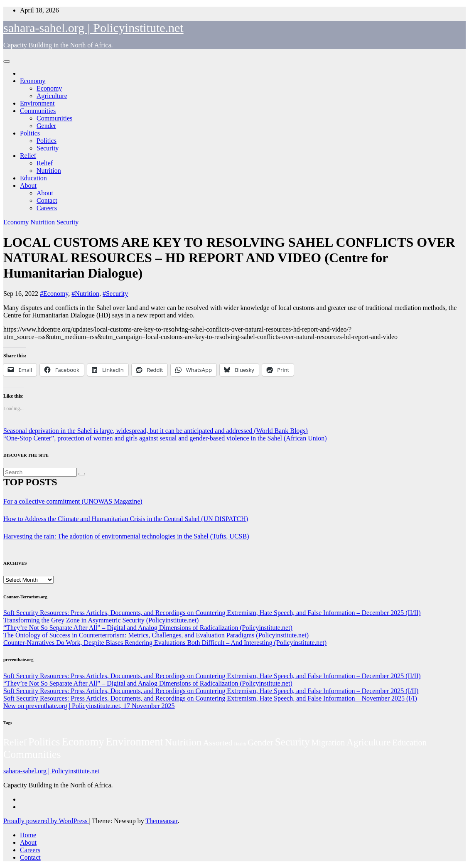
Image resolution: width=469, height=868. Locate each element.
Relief (28, 156)
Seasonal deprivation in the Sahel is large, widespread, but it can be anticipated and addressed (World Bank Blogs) (156, 431)
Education (33, 178)
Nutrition (49, 171)
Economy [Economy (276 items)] (83, 742)
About (28, 186)
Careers (47, 208)
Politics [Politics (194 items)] (44, 742)
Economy (33, 81)
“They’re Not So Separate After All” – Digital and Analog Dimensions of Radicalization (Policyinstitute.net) (148, 628)
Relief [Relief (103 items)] (15, 742)
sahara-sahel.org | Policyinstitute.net (93, 28)
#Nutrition (85, 294)
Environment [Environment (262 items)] (134, 742)
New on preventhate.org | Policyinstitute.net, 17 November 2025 (89, 706)
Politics (30, 133)
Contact (47, 200)
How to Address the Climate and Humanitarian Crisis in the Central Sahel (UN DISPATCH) (126, 519)
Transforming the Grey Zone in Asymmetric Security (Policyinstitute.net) (101, 620)
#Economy (54, 294)
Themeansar (161, 821)
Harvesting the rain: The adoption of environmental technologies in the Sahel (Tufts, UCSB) (126, 536)
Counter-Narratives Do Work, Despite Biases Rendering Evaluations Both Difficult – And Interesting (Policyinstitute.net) (165, 643)
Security (48, 148)
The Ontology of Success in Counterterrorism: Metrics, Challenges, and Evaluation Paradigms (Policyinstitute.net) (156, 635)
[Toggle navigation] (7, 61)
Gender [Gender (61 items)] (260, 743)
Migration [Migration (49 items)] (328, 743)
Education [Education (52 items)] (409, 743)
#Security (115, 294)
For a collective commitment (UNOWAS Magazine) (73, 501)
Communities (38, 111)
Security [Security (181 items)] (292, 742)
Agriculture (52, 96)
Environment (37, 103)
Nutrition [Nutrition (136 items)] (183, 742)
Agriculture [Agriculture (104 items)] (368, 742)
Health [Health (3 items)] (240, 744)
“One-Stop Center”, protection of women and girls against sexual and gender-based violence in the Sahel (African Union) (165, 438)
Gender (46, 126)
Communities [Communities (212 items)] (32, 754)
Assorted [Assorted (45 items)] (218, 743)
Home (28, 835)
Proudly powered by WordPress (46, 821)
